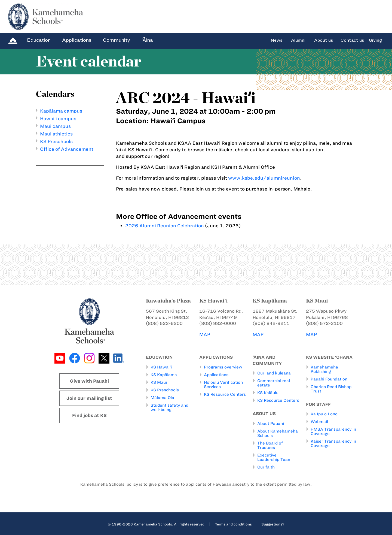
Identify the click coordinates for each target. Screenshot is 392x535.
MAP (205, 334)
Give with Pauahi (89, 381)
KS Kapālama (164, 374)
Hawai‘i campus (58, 119)
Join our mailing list (89, 398)
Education (39, 40)
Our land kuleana (274, 373)
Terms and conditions (233, 524)
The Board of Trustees (270, 445)
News (276, 40)
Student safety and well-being (169, 407)
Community (117, 40)
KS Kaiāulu (268, 393)
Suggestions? (273, 524)
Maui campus (55, 126)
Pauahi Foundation (329, 379)
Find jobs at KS (89, 415)
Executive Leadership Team (274, 457)
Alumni (298, 40)
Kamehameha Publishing (324, 369)
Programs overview (223, 367)
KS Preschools (56, 141)
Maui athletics (56, 134)
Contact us (352, 40)
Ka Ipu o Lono (324, 414)
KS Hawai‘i (161, 367)
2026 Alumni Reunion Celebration (165, 226)
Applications (77, 40)
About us (324, 40)
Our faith (266, 467)
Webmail (319, 422)
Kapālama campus (61, 111)
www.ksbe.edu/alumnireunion (264, 178)
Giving (375, 40)
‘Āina (147, 40)
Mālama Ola (162, 397)
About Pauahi (271, 423)
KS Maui (159, 382)
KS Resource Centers (225, 394)
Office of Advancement (67, 149)
